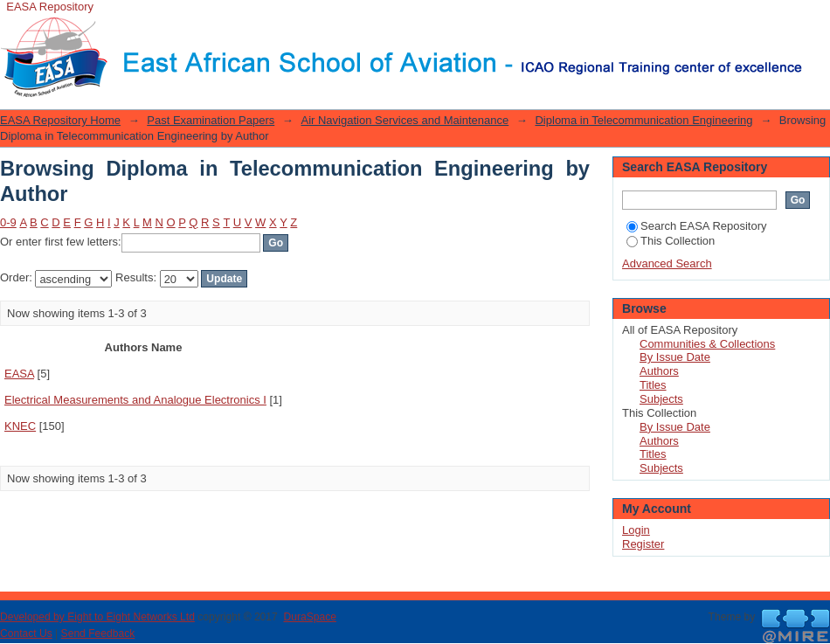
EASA (19, 374)
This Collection (671, 241)
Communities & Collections (707, 344)
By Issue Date (675, 357)
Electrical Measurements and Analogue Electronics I (135, 400)
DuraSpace (309, 617)
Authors (659, 371)
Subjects (661, 399)
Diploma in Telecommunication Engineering (643, 120)
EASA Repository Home (60, 120)
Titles (653, 385)
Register (643, 544)
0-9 (8, 222)
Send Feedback (98, 634)
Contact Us (26, 634)
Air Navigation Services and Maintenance (405, 120)
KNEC (20, 426)
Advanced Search (667, 263)
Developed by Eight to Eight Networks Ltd (97, 617)
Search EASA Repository (697, 226)
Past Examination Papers (211, 120)
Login (816, 21)
